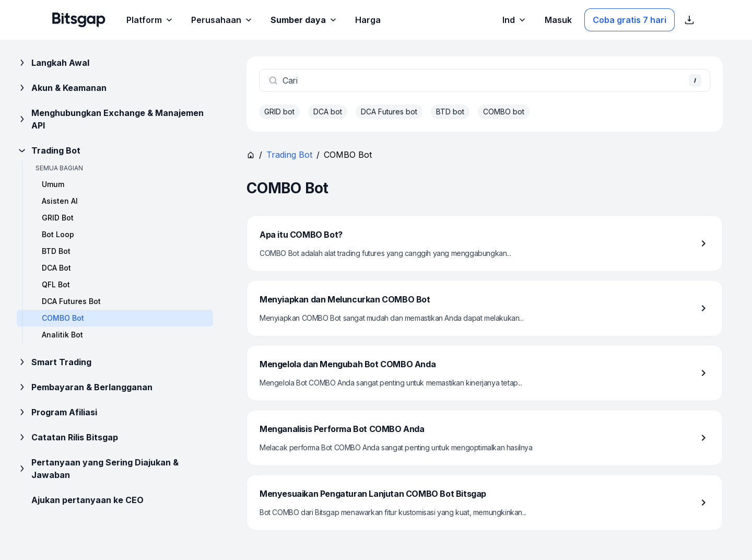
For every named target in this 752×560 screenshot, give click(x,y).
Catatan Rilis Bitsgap (67, 437)
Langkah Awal (53, 63)
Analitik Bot (62, 335)
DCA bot (328, 112)
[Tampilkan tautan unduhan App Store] (689, 20)
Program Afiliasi (57, 412)
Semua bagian (59, 168)
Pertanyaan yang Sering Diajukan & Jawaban (98, 469)
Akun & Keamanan (62, 88)
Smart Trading (54, 362)
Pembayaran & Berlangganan (85, 387)
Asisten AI (60, 201)
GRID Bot (58, 218)
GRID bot (279, 112)
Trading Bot (49, 150)
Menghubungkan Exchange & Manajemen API (110, 119)
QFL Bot (56, 284)
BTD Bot (56, 251)
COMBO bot (504, 112)
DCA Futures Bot (71, 301)
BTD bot (450, 112)
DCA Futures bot (389, 112)
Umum (53, 184)
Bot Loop (58, 234)
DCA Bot (56, 268)
